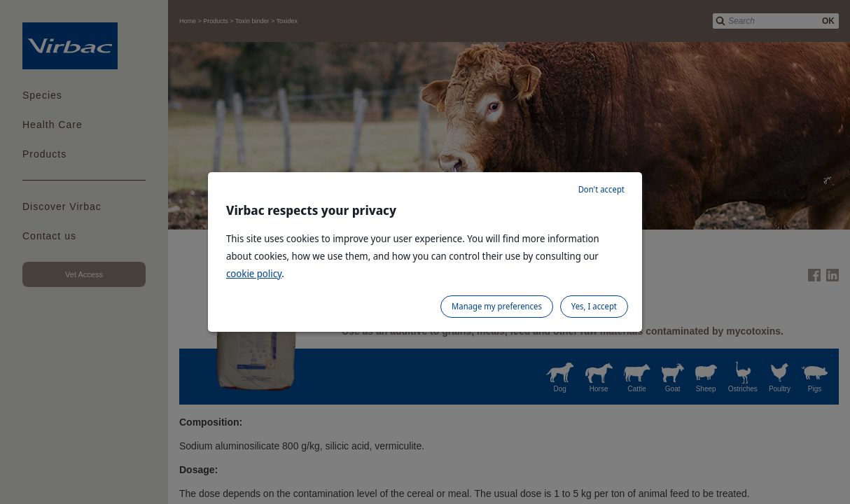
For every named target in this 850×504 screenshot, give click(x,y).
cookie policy (254, 273)
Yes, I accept (594, 306)
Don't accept (601, 189)
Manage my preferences (497, 306)
